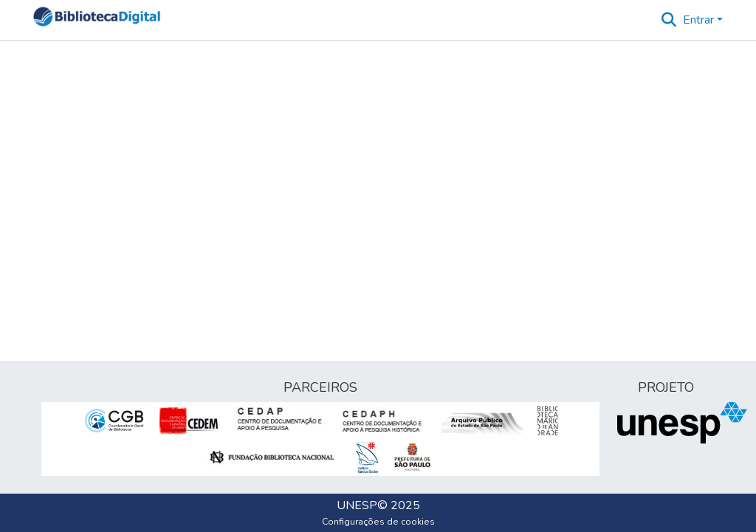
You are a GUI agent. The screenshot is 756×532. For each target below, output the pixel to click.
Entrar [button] (700, 20)
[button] (97, 20)
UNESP (357, 505)
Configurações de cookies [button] (378, 522)
